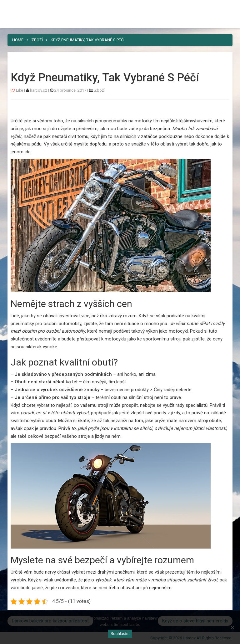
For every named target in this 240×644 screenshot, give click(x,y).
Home (18, 40)
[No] (232, 627)
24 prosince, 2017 (70, 90)
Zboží (37, 40)
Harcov (120, 7)
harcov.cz (39, 90)
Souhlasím (120, 634)
